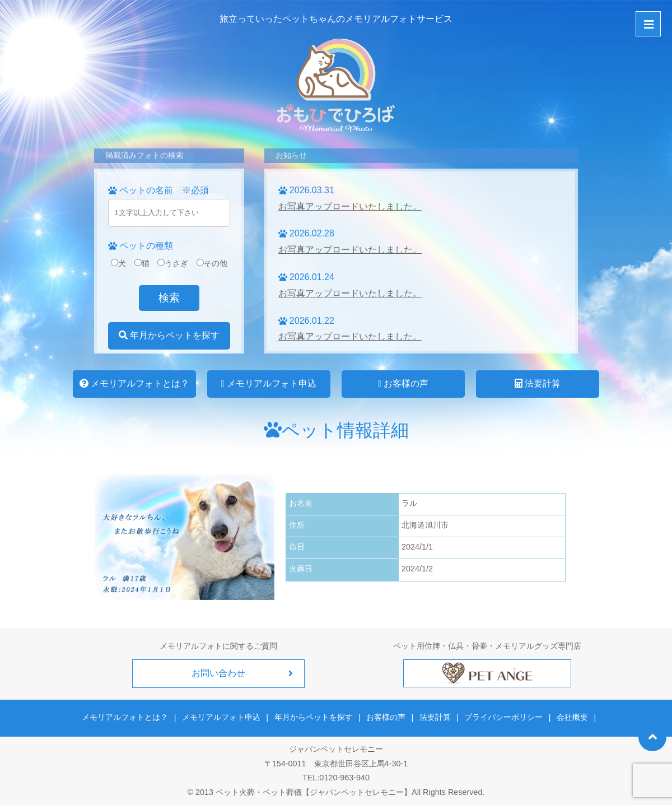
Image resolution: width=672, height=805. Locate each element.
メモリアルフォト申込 (269, 383)
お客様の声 (403, 383)
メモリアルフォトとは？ (134, 383)
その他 (212, 263)
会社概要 (571, 717)
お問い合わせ (218, 673)
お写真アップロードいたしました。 (350, 206)
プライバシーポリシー (503, 717)
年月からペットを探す (169, 335)
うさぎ (173, 263)
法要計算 (538, 383)
